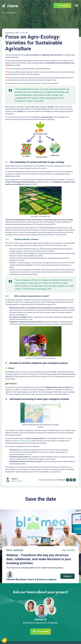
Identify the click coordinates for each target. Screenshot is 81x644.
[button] (77, 5)
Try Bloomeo (62, 5)
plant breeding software (24, 441)
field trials (28, 454)
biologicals (29, 319)
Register (68, 576)
